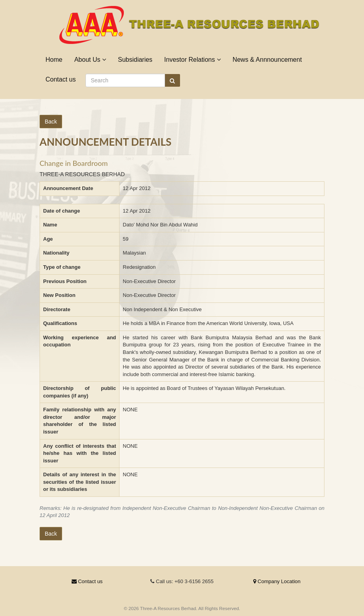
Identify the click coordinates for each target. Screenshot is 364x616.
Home (54, 60)
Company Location (277, 581)
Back (51, 122)
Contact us (61, 79)
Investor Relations (192, 60)
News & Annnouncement (267, 60)
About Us (90, 60)
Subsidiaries (135, 60)
